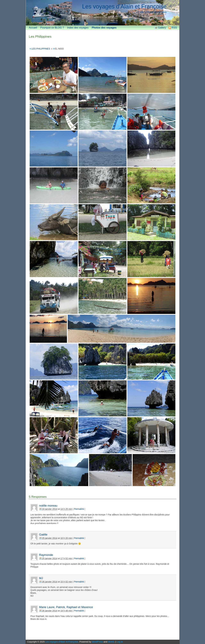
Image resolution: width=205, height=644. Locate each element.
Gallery (162, 28)
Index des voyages (78, 28)
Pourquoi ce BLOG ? (52, 28)
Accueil (33, 28)
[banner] (102, 13)
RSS (174, 28)
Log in (120, 642)
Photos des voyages (104, 28)
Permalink (79, 509)
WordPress (97, 642)
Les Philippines (40, 36)
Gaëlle (43, 535)
